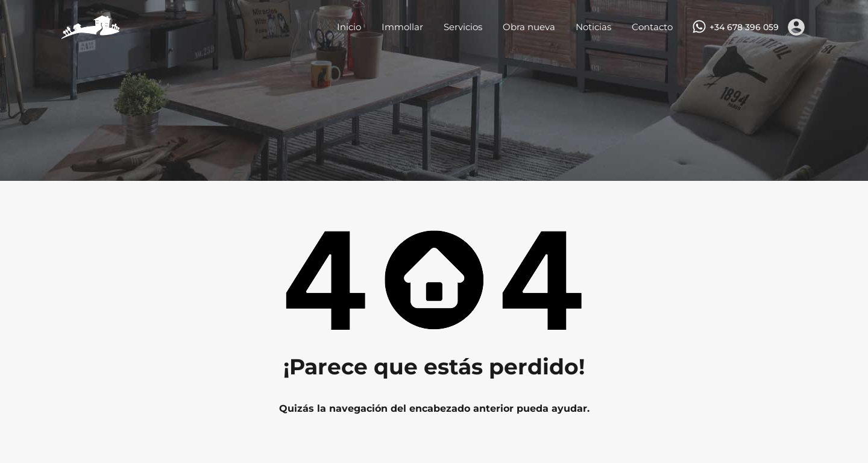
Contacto (652, 27)
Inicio (349, 27)
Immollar (402, 27)
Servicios (463, 27)
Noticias (593, 27)
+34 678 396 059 (744, 27)
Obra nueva (529, 27)
